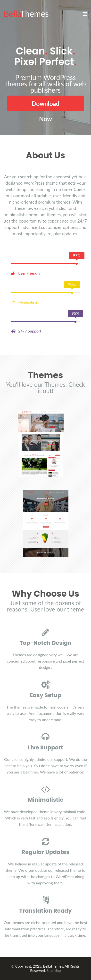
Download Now (45, 105)
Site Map (54, 971)
